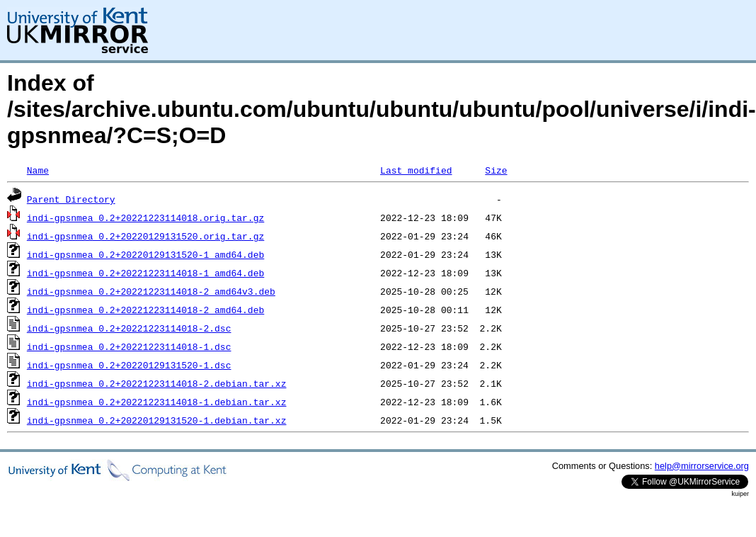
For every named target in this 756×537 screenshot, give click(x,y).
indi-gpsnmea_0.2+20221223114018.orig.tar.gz (145, 217)
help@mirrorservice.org (702, 466)
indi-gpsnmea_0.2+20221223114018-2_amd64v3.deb (151, 291)
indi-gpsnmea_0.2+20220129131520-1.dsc (129, 365)
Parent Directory (71, 199)
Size (496, 170)
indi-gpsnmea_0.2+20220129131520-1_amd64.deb (145, 254)
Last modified (416, 170)
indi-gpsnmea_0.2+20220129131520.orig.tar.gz (145, 236)
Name (38, 170)
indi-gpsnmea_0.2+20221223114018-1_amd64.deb (145, 273)
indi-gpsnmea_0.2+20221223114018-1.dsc (129, 346)
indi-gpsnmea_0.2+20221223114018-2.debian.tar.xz (157, 383)
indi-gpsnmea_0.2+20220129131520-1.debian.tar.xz (157, 420)
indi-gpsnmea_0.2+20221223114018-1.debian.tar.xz (157, 402)
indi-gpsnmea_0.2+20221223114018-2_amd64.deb (145, 310)
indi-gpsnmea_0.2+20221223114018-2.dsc (129, 328)
